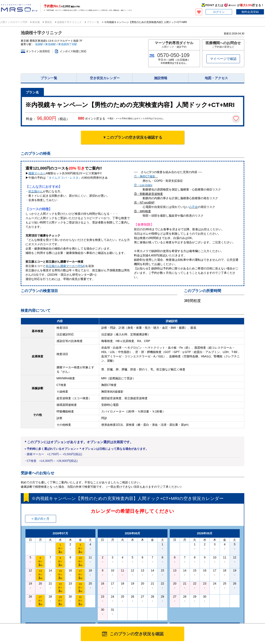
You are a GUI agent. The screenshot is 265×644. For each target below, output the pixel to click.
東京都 (36, 22)
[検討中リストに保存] (236, 119)
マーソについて (110, 611)
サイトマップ (258, 611)
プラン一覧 (93, 22)
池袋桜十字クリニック (69, 22)
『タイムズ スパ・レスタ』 (64, 178)
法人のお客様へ (15, 600)
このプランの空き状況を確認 (137, 634)
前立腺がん (36, 191)
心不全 (193, 207)
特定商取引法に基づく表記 (180, 611)
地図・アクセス (216, 78)
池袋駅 (39, 44)
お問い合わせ (206, 611)
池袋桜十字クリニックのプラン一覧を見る (50, 550)
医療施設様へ (55, 600)
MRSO (14, 614)
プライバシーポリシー (149, 611)
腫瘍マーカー (37, 173)
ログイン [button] (219, 12)
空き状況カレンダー (105, 78)
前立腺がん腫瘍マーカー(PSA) (66, 266)
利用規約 (128, 611)
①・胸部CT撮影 (146, 176)
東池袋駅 (51, 44)
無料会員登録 (250, 12)
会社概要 (223, 611)
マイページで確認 (223, 59)
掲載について (239, 611)
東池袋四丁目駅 (68, 44)
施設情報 (161, 78)
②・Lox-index (143, 185)
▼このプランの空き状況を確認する (132, 137)
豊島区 (48, 22)
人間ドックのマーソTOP (14, 22)
